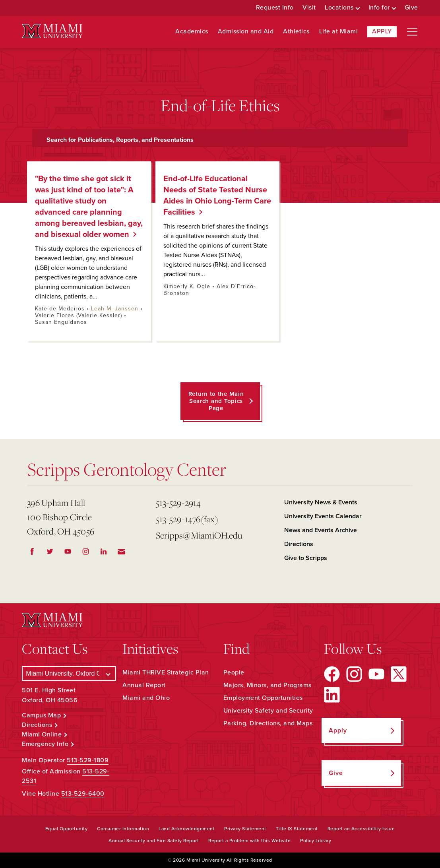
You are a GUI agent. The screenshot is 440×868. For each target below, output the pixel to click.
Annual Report (144, 685)
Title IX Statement (297, 829)
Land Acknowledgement (187, 829)
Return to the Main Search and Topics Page (216, 401)
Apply (382, 31)
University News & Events (321, 502)
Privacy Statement (245, 829)
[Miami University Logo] (52, 31)
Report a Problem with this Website (249, 841)
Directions (299, 544)
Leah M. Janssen (115, 309)
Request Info (275, 8)
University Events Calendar (323, 516)
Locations (339, 8)
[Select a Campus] (69, 673)
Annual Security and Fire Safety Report (154, 841)
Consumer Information (123, 829)
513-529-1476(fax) (187, 519)
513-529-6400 (83, 794)
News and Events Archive (321, 530)
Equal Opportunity (67, 829)
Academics (192, 32)
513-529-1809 (88, 760)
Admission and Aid (246, 32)
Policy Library (316, 841)
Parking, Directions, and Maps (268, 723)
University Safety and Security (268, 711)
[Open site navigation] (412, 32)
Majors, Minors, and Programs (267, 685)
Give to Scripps (306, 558)
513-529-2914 (178, 503)
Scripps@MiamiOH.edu (199, 535)
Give (411, 8)
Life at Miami (339, 32)
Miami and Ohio (146, 698)
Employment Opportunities (263, 698)
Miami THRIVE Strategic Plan (166, 672)
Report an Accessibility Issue (361, 829)
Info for (379, 8)
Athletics (296, 32)
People (234, 672)
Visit (309, 8)
